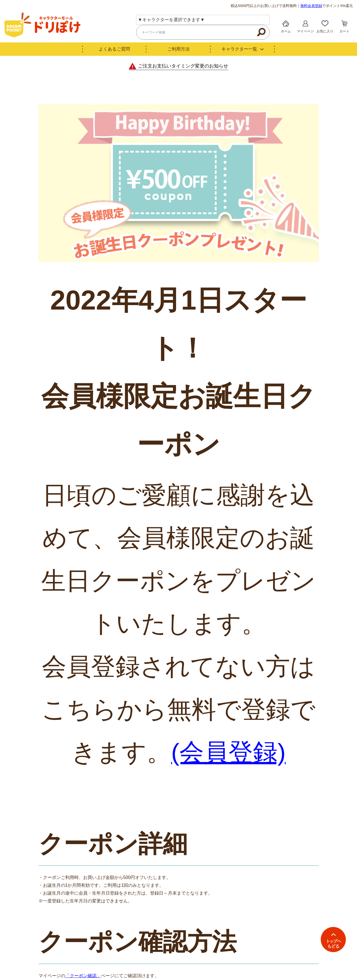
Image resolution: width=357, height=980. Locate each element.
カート (344, 31)
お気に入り (325, 31)
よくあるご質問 (114, 49)
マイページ (305, 31)
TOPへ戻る (333, 940)
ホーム (286, 31)
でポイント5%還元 (327, 6)
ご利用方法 (178, 49)
